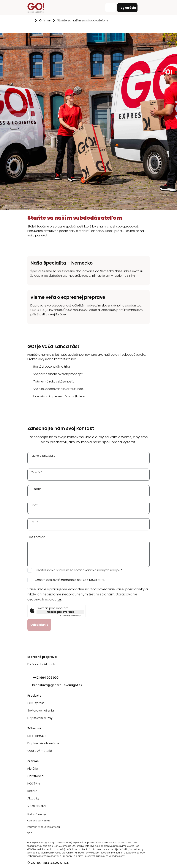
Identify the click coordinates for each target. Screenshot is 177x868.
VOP (30, 833)
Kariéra (32, 791)
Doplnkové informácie (43, 743)
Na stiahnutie (37, 736)
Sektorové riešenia (41, 710)
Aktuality (33, 798)
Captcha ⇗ (70, 616)
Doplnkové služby (40, 718)
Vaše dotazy (37, 806)
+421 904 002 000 (43, 678)
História (33, 769)
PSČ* (35, 522)
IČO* (35, 505)
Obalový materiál (40, 751)
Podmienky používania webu (44, 827)
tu (59, 599)
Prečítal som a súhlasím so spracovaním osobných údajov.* (79, 570)
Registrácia (127, 8)
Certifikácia (35, 776)
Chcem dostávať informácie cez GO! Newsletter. (70, 580)
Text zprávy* (36, 537)
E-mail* (36, 489)
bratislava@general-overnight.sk (55, 685)
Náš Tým (34, 784)
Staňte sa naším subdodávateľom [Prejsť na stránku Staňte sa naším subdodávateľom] (82, 20)
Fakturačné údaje (37, 814)
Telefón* (37, 472)
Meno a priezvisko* (44, 456)
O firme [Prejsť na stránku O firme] (45, 20)
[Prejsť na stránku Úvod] (30, 20)
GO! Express (36, 703)
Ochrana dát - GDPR (39, 821)
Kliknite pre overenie (60, 612)
